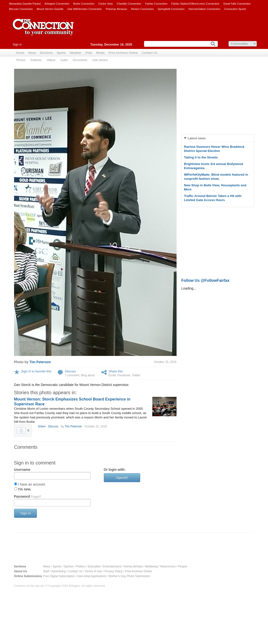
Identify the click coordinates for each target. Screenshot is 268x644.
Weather (76, 53)
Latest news (197, 138)
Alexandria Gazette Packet (25, 4)
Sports (61, 53)
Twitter (136, 375)
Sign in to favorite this (36, 371)
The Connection (43, 31)
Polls (89, 53)
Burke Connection (84, 4)
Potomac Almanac (117, 9)
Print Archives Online (123, 53)
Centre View (106, 4)
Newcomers (168, 566)
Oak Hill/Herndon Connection (84, 9)
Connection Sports (235, 9)
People (183, 566)
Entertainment (112, 566)
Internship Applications (92, 576)
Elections (46, 53)
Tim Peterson (40, 362)
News (32, 53)
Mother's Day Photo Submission (129, 576)
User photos (100, 60)
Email (112, 375)
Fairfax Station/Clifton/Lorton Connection (195, 4)
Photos (21, 60)
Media (100, 53)
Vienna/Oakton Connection (204, 9)
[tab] (218, 138)
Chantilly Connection (129, 4)
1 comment (72, 375)
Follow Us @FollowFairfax (206, 280)
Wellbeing (151, 566)
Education (94, 566)
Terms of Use (93, 571)
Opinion (69, 566)
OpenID (122, 478)
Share (42, 426)
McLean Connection (21, 9)
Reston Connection (143, 9)
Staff (46, 571)
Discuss (71, 371)
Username (22, 470)
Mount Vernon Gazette (50, 9)
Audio (64, 60)
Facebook (124, 375)
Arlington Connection (57, 4)
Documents (80, 60)
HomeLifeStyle (133, 566)
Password (28, 496)
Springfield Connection (171, 9)
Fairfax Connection (156, 4)
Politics (81, 566)
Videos (51, 60)
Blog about (88, 375)
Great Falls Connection (237, 4)
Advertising (58, 571)
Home (20, 53)
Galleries (36, 60)
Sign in (17, 45)
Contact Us (149, 53)
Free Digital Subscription (59, 576)
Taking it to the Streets (201, 157)
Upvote (21, 431)
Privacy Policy (114, 571)
